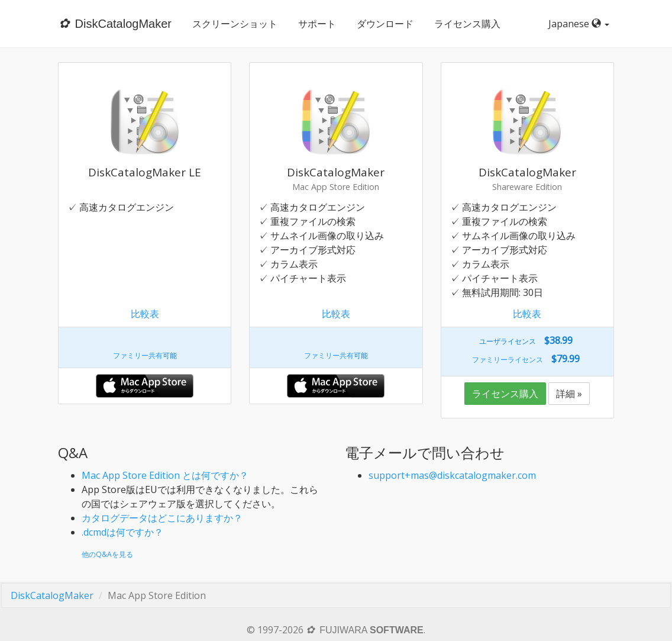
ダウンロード (385, 24)
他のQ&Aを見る (107, 554)
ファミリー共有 (138, 355)
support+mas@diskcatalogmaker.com (452, 475)
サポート (316, 24)
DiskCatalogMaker (52, 595)
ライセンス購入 (467, 24)
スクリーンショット (234, 24)
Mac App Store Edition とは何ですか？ (165, 475)
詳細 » (569, 394)
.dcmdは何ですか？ (122, 532)
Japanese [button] (581, 24)
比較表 (145, 314)
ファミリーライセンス (508, 360)
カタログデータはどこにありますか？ (162, 518)
